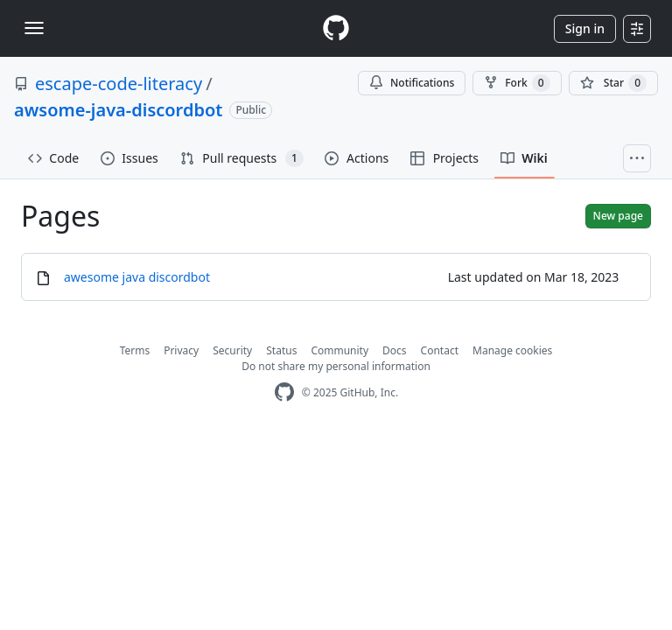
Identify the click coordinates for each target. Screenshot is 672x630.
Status (281, 350)
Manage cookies (512, 350)
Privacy (181, 350)
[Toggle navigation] (34, 28)
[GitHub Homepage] (284, 392)
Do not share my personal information (336, 366)
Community (339, 350)
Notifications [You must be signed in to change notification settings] (412, 83)
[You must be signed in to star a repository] (613, 83)
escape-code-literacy (119, 84)
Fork (517, 83)
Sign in (585, 28)
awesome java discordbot (137, 277)
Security (232, 350)
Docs (395, 350)
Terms (135, 350)
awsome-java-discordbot (118, 110)
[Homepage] (336, 28)
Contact (440, 350)
